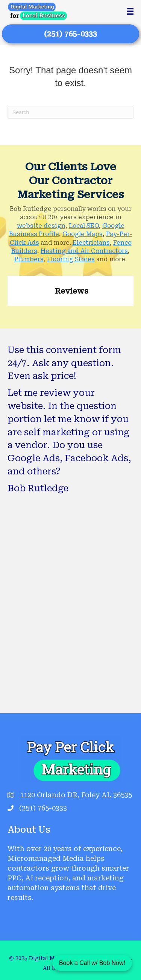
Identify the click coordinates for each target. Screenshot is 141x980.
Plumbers (29, 259)
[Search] (70, 112)
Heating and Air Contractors (84, 251)
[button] (8, 314)
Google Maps (83, 234)
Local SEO (84, 226)
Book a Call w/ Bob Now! (92, 963)
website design (41, 226)
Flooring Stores (71, 259)
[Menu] (130, 11)
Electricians (91, 243)
